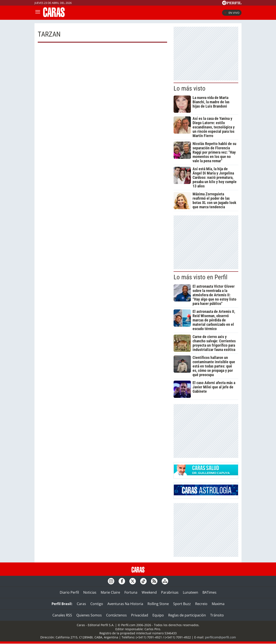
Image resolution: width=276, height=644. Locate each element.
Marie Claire (110, 592)
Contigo (97, 604)
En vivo (232, 13)
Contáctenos (116, 615)
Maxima (218, 604)
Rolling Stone (158, 604)
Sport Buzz (182, 604)
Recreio (201, 604)
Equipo (158, 615)
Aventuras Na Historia (125, 604)
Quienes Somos (89, 615)
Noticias (90, 592)
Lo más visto (190, 88)
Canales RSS (62, 615)
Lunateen (191, 592)
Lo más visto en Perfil (201, 277)
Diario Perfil (69, 592)
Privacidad (140, 615)
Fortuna (131, 592)
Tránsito (217, 615)
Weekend (149, 592)
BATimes (209, 592)
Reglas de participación (187, 615)
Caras (81, 604)
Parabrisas (170, 592)
